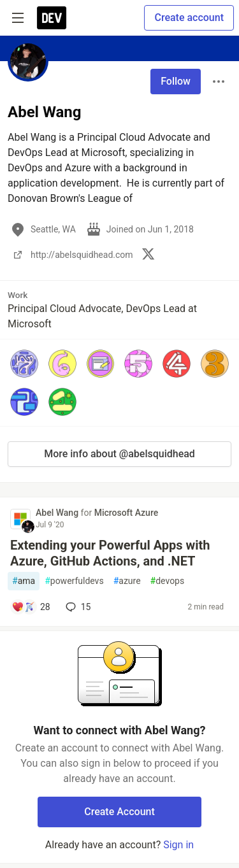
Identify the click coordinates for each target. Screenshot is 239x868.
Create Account (119, 812)
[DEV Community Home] (52, 18)
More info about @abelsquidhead (119, 454)
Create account (189, 18)
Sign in (178, 845)
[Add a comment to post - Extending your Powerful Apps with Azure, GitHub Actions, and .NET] (31, 607)
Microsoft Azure (127, 513)
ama (24, 581)
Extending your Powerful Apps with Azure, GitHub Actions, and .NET (110, 553)
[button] (24, 364)
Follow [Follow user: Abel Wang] (176, 81)
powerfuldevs (74, 581)
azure (127, 581)
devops (168, 581)
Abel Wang (58, 513)
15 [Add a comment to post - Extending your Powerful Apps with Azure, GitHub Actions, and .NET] (77, 607)
